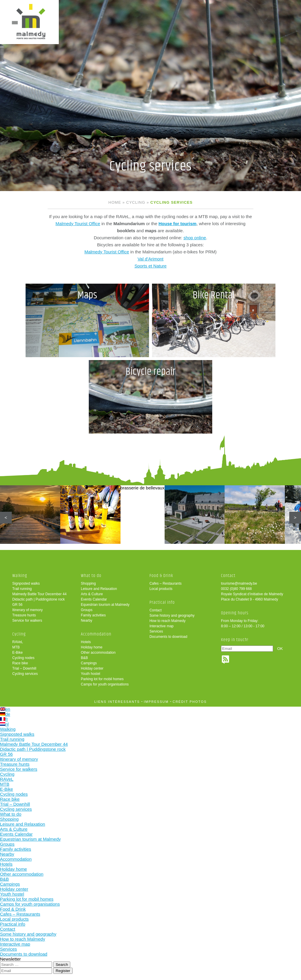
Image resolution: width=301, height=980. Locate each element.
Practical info (162, 602)
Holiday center (92, 668)
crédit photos (190, 702)
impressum (156, 702)
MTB (16, 647)
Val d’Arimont (150, 259)
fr (4, 719)
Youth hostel (91, 674)
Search (62, 965)
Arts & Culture (92, 594)
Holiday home (92, 647)
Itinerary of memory (27, 610)
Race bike (20, 663)
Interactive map (161, 626)
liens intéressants (117, 702)
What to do (91, 576)
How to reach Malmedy (167, 621)
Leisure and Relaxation (99, 589)
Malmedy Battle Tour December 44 (40, 594)
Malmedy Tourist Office (78, 224)
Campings (89, 663)
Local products (161, 589)
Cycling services (25, 674)
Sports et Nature (150, 266)
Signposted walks (26, 583)
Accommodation (96, 634)
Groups (87, 610)
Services (156, 631)
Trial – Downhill (24, 668)
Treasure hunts (24, 615)
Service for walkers (27, 621)
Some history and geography (172, 616)
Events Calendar (94, 599)
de (5, 714)
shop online (195, 238)
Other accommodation (98, 653)
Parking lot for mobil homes (102, 679)
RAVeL (18, 642)
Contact (155, 610)
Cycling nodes (23, 658)
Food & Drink (161, 576)
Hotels (86, 642)
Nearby (87, 621)
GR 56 (17, 605)
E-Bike (17, 653)
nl (4, 724)
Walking (20, 576)
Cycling (136, 202)
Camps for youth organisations (105, 684)
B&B (84, 658)
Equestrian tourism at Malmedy (105, 605)
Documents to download (168, 637)
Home (115, 202)
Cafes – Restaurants (165, 583)
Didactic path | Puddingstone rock (39, 599)
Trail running (22, 589)
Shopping (88, 583)
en (5, 709)
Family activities (93, 615)
